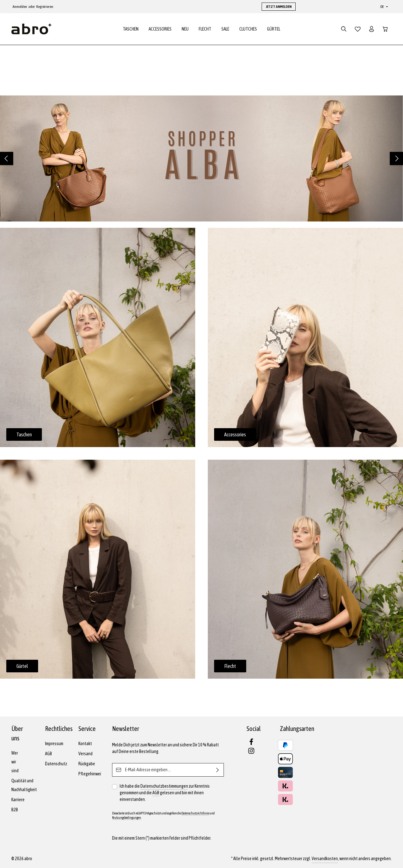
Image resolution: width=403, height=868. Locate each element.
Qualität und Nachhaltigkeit (24, 785)
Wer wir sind (15, 762)
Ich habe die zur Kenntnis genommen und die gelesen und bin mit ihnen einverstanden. (165, 792)
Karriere (18, 800)
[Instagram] (251, 753)
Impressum (54, 744)
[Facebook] (251, 744)
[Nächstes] (396, 158)
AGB (48, 754)
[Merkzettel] (358, 29)
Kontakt (85, 744)
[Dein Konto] (372, 29)
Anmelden (20, 7)
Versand (85, 754)
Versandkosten (325, 859)
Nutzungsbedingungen (127, 818)
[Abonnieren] (218, 770)
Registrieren (45, 7)
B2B (15, 810)
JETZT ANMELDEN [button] (279, 7)
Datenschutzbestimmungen (164, 786)
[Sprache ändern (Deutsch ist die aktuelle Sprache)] (383, 7)
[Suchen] (344, 29)
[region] (201, 158)
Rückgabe (87, 764)
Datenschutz (56, 764)
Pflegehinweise (92, 774)
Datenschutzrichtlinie (195, 813)
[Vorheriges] (7, 158)
